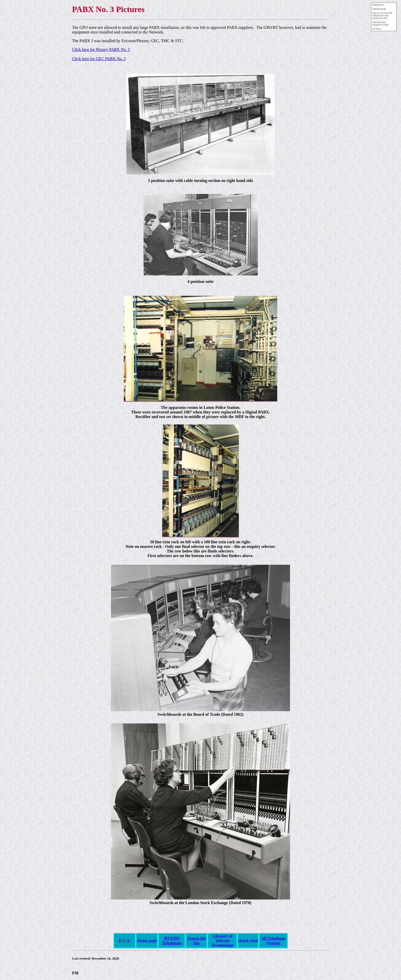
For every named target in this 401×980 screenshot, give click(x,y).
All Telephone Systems (273, 941)
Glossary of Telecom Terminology (222, 941)
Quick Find (248, 941)
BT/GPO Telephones (172, 941)
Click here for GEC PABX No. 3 (99, 59)
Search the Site (196, 941)
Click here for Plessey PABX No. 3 (101, 49)
